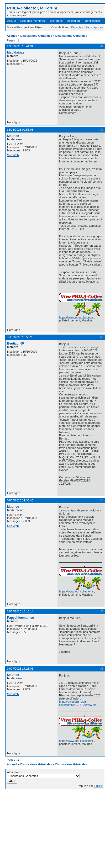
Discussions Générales (36, 36)
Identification (92, 21)
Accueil (12, 21)
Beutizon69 (15, 343)
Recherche (56, 21)
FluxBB (99, 786)
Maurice (13, 136)
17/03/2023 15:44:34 (20, 46)
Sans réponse (94, 27)
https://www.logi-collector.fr (76, 317)
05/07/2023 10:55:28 (20, 337)
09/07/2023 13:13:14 (20, 611)
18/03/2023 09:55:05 (20, 130)
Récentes (77, 27)
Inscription (73, 21)
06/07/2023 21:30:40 (20, 500)
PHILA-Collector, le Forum (32, 8)
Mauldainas (16, 52)
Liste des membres (33, 21)
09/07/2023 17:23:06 (20, 669)
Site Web (13, 155)
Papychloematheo (21, 618)
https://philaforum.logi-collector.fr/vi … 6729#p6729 (77, 703)
